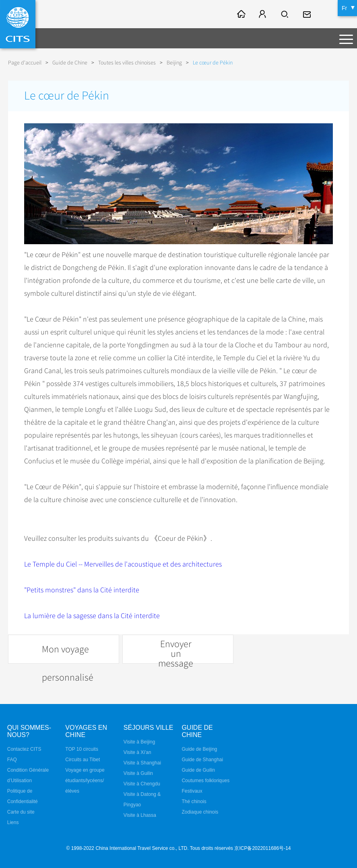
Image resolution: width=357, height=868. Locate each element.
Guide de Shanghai (202, 760)
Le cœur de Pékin (213, 63)
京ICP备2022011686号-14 (262, 848)
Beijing (174, 63)
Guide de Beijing (199, 749)
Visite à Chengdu (142, 784)
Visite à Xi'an (137, 752)
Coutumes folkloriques (205, 781)
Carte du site (21, 812)
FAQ (12, 760)
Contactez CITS (24, 749)
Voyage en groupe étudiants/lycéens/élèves (85, 781)
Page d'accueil (25, 63)
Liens (13, 822)
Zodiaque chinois (200, 812)
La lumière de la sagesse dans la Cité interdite (92, 616)
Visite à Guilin (138, 773)
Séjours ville (149, 728)
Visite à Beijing (139, 742)
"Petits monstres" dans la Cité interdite (82, 590)
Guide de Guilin (198, 770)
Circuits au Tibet (83, 760)
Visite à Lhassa (140, 815)
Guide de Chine (70, 63)
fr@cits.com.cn (308, 14)
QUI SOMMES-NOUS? (29, 731)
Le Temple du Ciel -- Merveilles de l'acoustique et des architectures (123, 564)
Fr (344, 8)
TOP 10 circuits (82, 749)
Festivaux (192, 791)
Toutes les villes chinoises (127, 63)
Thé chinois (194, 802)
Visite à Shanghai (142, 763)
